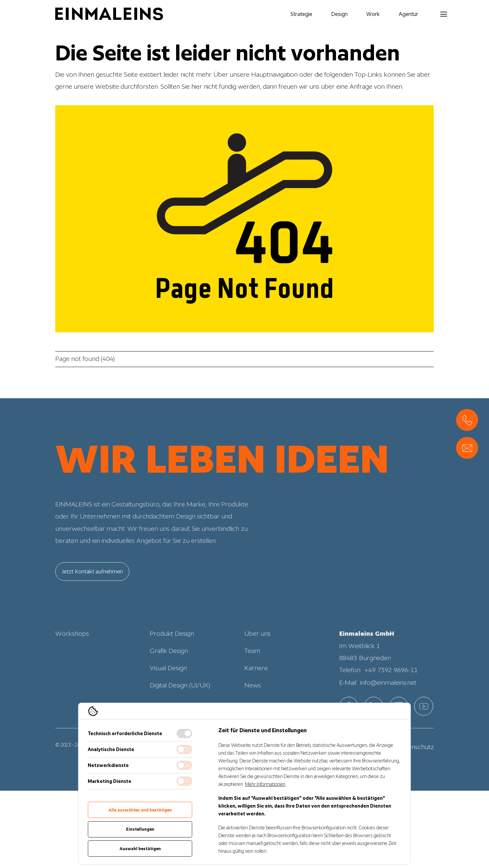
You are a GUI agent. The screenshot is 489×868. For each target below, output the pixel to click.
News (253, 699)
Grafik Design (169, 665)
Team (252, 665)
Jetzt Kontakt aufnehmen (92, 585)
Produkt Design (172, 648)
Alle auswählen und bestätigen (140, 810)
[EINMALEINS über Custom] (424, 706)
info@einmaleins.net (388, 696)
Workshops (72, 648)
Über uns (257, 648)
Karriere (256, 682)
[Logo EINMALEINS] (109, 14)
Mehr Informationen (265, 784)
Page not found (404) (85, 359)
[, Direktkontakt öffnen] (467, 420)
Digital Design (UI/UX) (180, 699)
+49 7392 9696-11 (391, 684)
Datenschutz (416, 747)
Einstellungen (140, 829)
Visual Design (168, 682)
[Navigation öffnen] (426, 14)
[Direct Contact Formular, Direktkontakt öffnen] (467, 448)
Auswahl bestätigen (140, 849)
